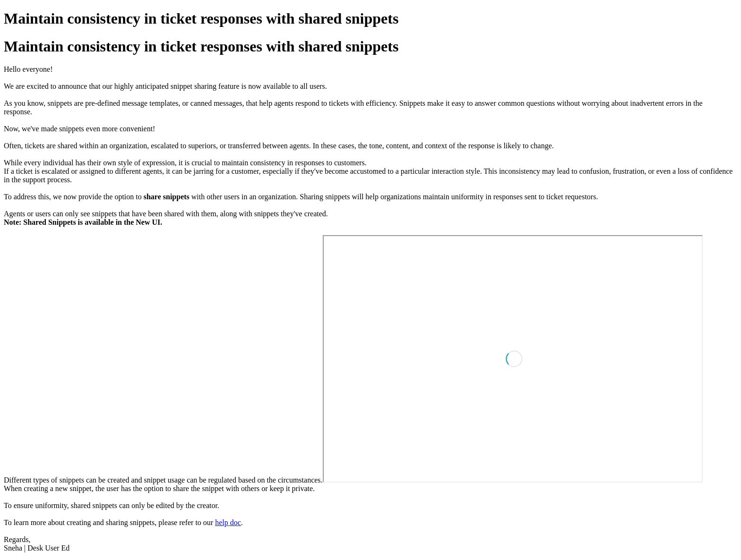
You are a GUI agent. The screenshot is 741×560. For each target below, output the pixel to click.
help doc (228, 522)
